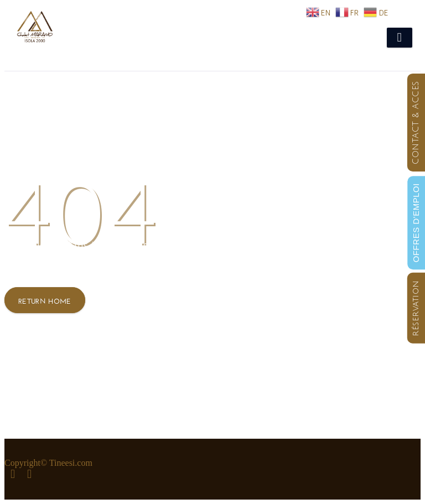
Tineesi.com (71, 463)
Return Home (45, 300)
